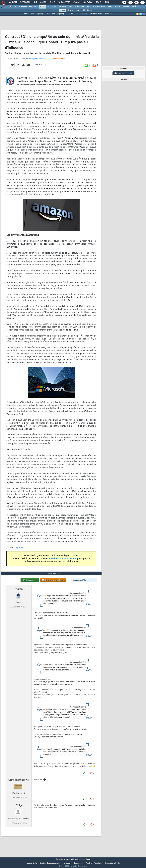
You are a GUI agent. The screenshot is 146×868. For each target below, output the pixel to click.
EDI (89, 7)
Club (107, 2)
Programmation (99, 7)
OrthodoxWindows (19, 785)
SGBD (110, 7)
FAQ (35, 2)
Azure (78, 10)
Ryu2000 (19, 594)
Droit (99, 2)
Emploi (77, 2)
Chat (52, 2)
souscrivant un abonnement (62, 560)
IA (49, 7)
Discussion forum (123, 73)
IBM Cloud (87, 10)
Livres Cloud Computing (55, 14)
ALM (54, 7)
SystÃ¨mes (136, 7)
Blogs (43, 2)
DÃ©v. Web (80, 7)
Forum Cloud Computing (34, 14)
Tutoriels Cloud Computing (77, 14)
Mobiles (126, 7)
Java (71, 7)
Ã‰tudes (88, 2)
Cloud (43, 7)
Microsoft (63, 7)
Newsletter (64, 2)
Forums (13, 2)
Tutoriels (25, 2)
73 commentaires (58, 61)
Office (118, 7)
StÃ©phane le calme (37, 61)
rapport (19, 550)
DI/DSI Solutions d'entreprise (26, 7)
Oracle (70, 10)
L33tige (19, 811)
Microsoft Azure (96, 14)
